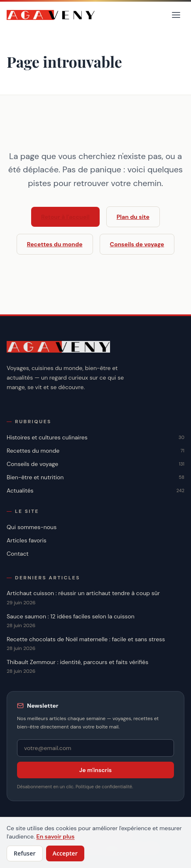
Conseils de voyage (137, 244)
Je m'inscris (95, 770)
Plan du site (133, 217)
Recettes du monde (55, 244)
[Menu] (176, 15)
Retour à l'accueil (65, 217)
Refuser (25, 853)
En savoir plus (56, 836)
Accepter (65, 853)
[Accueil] (51, 15)
